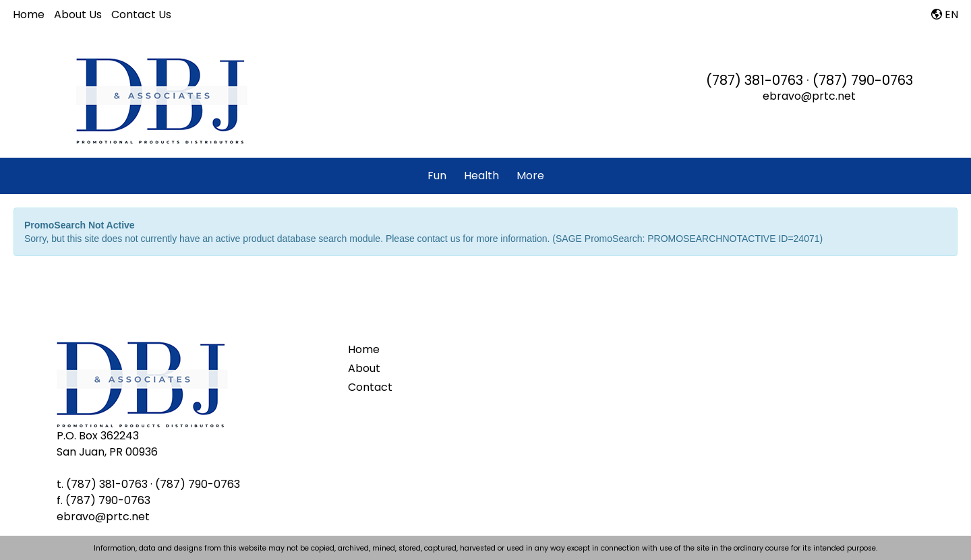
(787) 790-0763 (863, 80)
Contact (370, 387)
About (364, 368)
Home (29, 14)
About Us (78, 14)
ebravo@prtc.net (809, 96)
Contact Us (141, 14)
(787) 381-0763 (755, 80)
